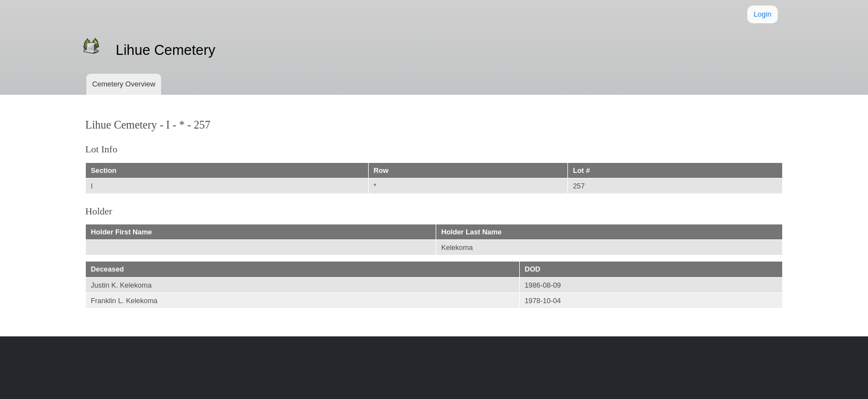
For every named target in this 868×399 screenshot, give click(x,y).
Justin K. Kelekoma (121, 285)
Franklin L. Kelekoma (124, 301)
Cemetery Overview (123, 84)
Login (763, 14)
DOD (533, 269)
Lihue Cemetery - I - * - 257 (148, 125)
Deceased (107, 269)
